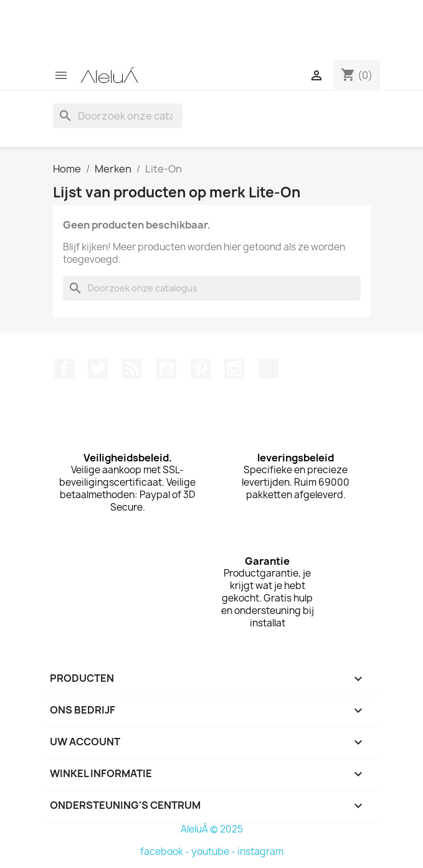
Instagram (234, 369)
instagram (260, 851)
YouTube (166, 369)
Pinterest (201, 369)
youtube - (214, 851)
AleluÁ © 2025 (212, 829)
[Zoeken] (118, 116)
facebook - (166, 851)
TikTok (269, 369)
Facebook (64, 369)
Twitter (98, 369)
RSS (132, 369)
